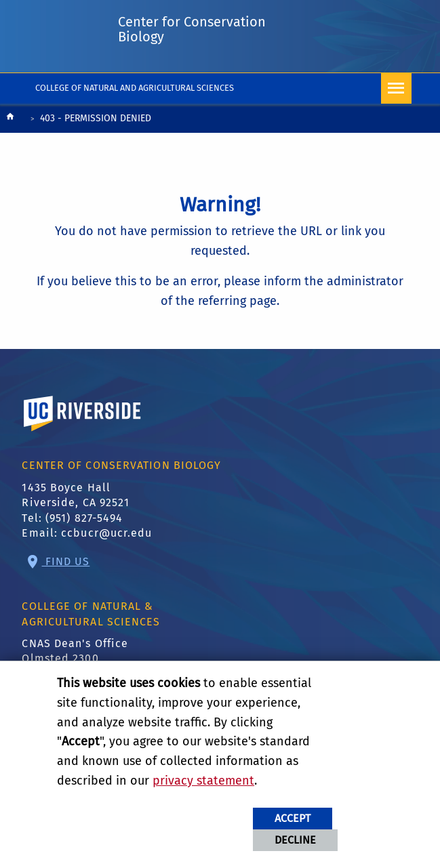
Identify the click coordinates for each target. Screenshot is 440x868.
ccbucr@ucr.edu (106, 533)
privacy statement (203, 781)
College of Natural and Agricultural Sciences (135, 88)
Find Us (66, 561)
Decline (295, 840)
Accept (293, 818)
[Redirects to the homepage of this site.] (10, 120)
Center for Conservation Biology (192, 29)
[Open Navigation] (396, 88)
